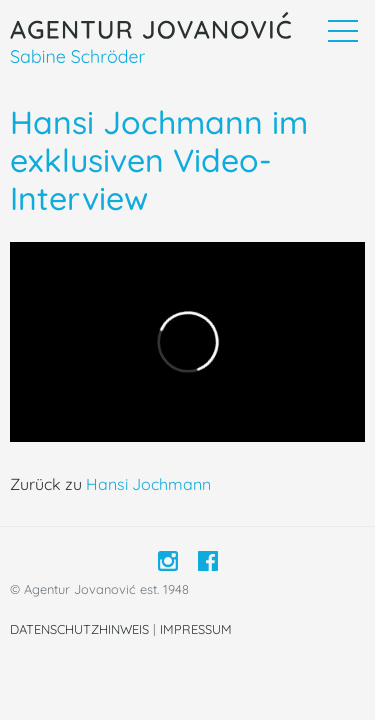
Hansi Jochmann (148, 484)
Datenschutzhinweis (79, 629)
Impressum (196, 629)
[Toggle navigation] (342, 30)
